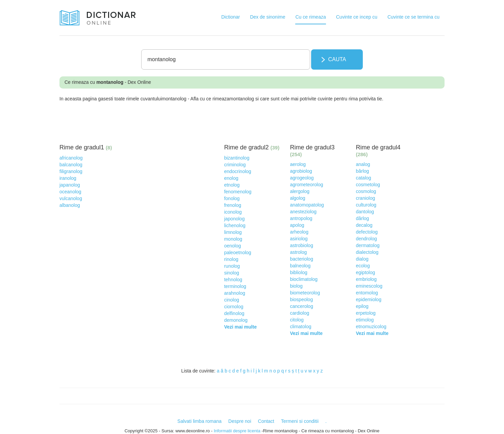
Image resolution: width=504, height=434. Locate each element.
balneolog (300, 266)
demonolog (236, 320)
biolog (296, 286)
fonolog (232, 198)
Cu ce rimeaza (310, 17)
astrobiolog (301, 245)
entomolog (367, 293)
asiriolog (299, 239)
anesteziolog (303, 212)
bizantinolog (237, 158)
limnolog (233, 232)
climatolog (300, 327)
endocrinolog (237, 171)
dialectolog (367, 252)
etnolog (232, 185)
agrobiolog (301, 171)
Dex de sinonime (268, 17)
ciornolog (234, 307)
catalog (363, 178)
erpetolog (366, 313)
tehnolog (233, 280)
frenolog (233, 205)
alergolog (300, 191)
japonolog (234, 219)
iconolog (233, 212)
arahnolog (234, 293)
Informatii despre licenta (237, 431)
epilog (362, 306)
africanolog (71, 158)
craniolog (365, 198)
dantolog (365, 212)
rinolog (231, 259)
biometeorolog (305, 293)
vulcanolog (71, 198)
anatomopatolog (307, 205)
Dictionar (231, 17)
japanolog (70, 185)
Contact (266, 421)
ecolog (363, 266)
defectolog (367, 232)
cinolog (231, 300)
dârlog (362, 218)
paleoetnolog (237, 252)
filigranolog (71, 171)
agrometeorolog (306, 185)
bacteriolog (301, 259)
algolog (297, 198)
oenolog (232, 246)
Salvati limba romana (199, 421)
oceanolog (70, 192)
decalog (364, 225)
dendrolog (366, 239)
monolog (233, 239)
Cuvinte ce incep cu (357, 17)
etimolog (365, 320)
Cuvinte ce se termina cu (413, 17)
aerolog (298, 164)
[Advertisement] (182, 121)
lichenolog (235, 225)
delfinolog (234, 313)
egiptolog (365, 272)
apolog (297, 225)
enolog (231, 178)
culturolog (366, 205)
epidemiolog (369, 299)
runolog (232, 266)
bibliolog (298, 272)
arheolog (299, 232)
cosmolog (366, 191)
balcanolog (71, 165)
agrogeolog (302, 178)
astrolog (298, 252)
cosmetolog (368, 185)
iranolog (68, 178)
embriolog (366, 279)
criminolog (235, 165)
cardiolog (299, 313)
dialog (362, 259)
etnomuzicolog (371, 327)
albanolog (70, 205)
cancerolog (301, 306)
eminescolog (369, 286)
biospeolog (301, 299)
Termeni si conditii (300, 421)
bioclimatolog (304, 279)
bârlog (362, 171)
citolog (297, 320)
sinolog (231, 273)
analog (363, 164)
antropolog (301, 218)
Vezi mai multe (240, 327)
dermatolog (368, 245)
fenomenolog (238, 192)
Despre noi (240, 421)
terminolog (235, 286)
